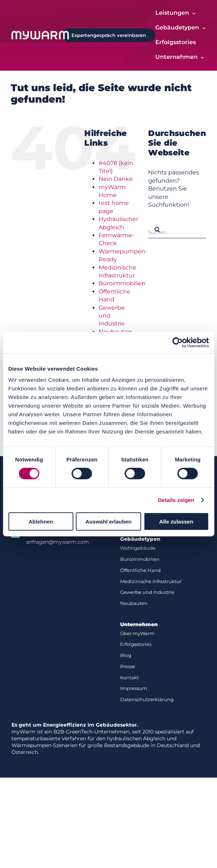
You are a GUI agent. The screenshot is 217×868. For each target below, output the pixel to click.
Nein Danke (116, 179)
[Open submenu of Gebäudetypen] (202, 28)
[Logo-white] (40, 34)
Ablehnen (41, 522)
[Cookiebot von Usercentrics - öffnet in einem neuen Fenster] (177, 342)
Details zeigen (176, 500)
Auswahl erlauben (108, 522)
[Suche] (157, 230)
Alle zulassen (176, 522)
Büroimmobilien (122, 284)
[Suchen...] (177, 230)
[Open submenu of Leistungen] (192, 13)
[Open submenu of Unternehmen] (201, 58)
